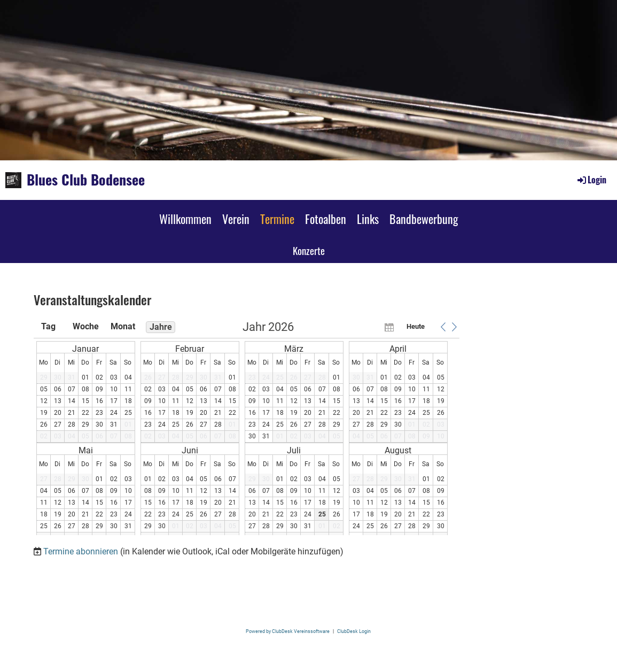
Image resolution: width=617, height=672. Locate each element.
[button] (443, 327)
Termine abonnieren (81, 551)
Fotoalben (326, 219)
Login (591, 180)
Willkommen (185, 219)
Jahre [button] (161, 327)
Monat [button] (123, 326)
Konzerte (309, 250)
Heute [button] (416, 326)
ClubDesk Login (354, 631)
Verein (236, 219)
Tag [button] (48, 326)
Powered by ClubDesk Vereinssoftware (288, 631)
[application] (247, 428)
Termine (277, 219)
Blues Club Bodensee (86, 180)
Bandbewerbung (424, 219)
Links (368, 219)
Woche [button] (86, 326)
